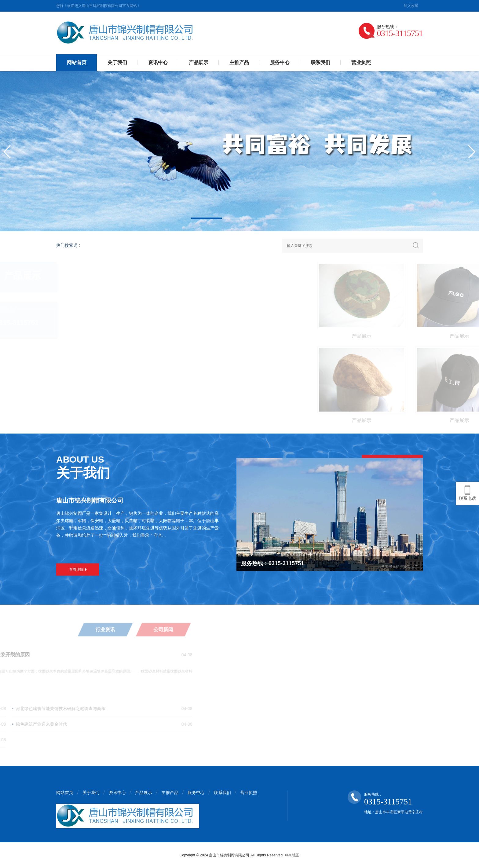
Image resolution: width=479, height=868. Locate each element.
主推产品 (239, 62)
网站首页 (77, 62)
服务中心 (280, 62)
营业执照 (361, 62)
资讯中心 (158, 62)
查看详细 (78, 570)
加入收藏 (411, 6)
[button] (207, 218)
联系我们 (320, 62)
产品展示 (199, 62)
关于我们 (117, 62)
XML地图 (292, 855)
